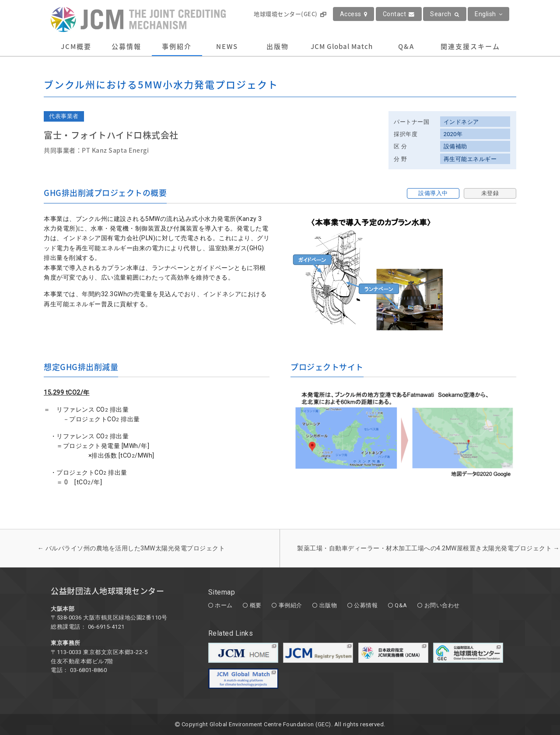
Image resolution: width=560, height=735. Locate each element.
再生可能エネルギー (470, 159)
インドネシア (461, 122)
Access (354, 14)
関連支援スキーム (470, 46)
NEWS (227, 46)
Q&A (406, 46)
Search (445, 14)
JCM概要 (76, 46)
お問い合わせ (442, 605)
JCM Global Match (342, 46)
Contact (399, 14)
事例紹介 (177, 46)
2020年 (453, 134)
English (488, 14)
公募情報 (126, 46)
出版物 (278, 46)
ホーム (224, 605)
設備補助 (455, 146)
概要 (256, 605)
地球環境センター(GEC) (290, 14)
